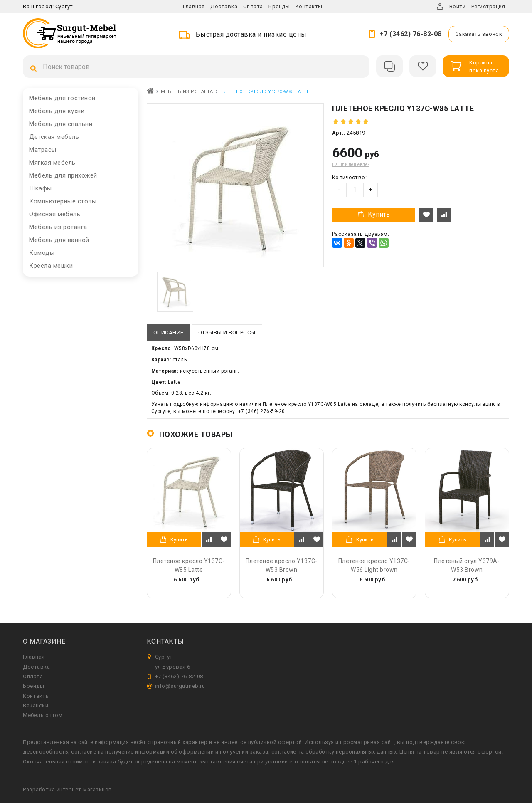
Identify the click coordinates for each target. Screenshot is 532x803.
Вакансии (36, 705)
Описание (169, 332)
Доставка (224, 6)
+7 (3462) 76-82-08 (411, 34)
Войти (458, 6)
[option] (175, 292)
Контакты (309, 6)
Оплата (253, 6)
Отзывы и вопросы (227, 332)
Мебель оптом (43, 715)
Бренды (279, 6)
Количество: (350, 177)
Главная (194, 6)
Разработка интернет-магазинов (68, 789)
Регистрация (488, 6)
